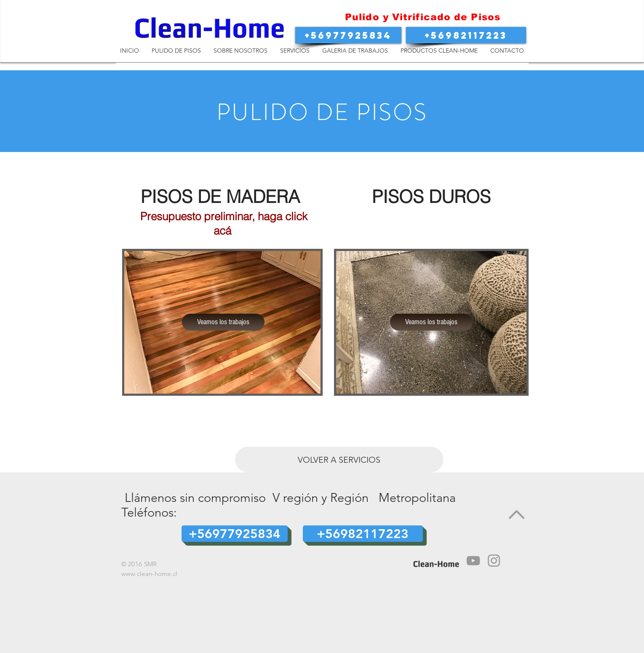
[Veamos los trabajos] (223, 322)
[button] (348, 35)
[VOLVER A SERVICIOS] (339, 460)
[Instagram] (494, 561)
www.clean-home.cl (150, 574)
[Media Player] (473, 561)
